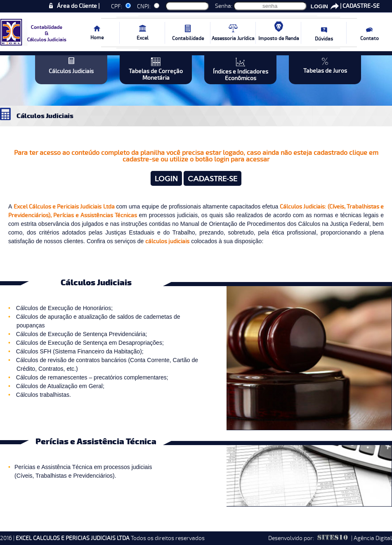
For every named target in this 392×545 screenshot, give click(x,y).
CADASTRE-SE (361, 6)
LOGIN (319, 6)
